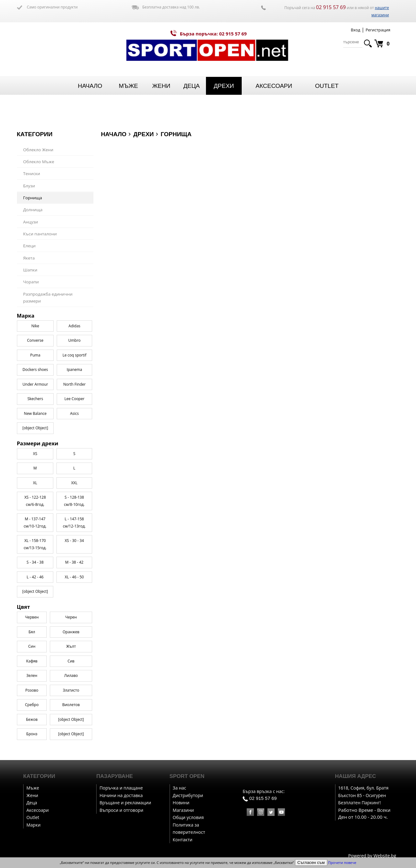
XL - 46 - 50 (74, 577)
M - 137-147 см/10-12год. (35, 522)
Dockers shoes (35, 370)
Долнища (33, 210)
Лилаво (71, 675)
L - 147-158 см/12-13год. (74, 522)
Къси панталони (40, 234)
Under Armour (35, 384)
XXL (74, 483)
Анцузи (31, 222)
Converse (35, 340)
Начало (90, 86)
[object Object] (35, 591)
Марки (33, 825)
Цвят (24, 607)
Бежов (32, 719)
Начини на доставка (121, 795)
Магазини (183, 810)
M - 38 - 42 (74, 562)
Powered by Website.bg (372, 856)
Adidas (75, 326)
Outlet (327, 86)
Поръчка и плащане (121, 788)
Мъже (128, 86)
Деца (192, 86)
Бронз (32, 734)
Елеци (29, 246)
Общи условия (188, 817)
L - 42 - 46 (35, 577)
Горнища (33, 198)
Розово (32, 690)
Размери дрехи (38, 443)
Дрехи (224, 86)
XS (35, 454)
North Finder (74, 384)
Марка (26, 316)
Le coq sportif (74, 355)
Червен (32, 617)
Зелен (32, 675)
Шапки (30, 270)
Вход (355, 30)
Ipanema (74, 370)
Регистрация (378, 30)
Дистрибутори (188, 795)
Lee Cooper (75, 399)
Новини (181, 803)
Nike (35, 326)
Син (32, 646)
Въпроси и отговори (122, 810)
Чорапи (31, 282)
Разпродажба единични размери (48, 298)
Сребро (32, 705)
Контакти (183, 840)
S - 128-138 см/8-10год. (74, 501)
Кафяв (32, 661)
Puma (35, 355)
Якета (29, 258)
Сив (71, 661)
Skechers (35, 399)
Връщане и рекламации (126, 803)
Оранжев (71, 632)
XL (35, 483)
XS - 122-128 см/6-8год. (35, 501)
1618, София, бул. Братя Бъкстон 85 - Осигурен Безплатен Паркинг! (363, 795)
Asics (75, 413)
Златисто (71, 690)
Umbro (74, 340)
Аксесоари (274, 86)
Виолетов (71, 705)
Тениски (32, 174)
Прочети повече (342, 863)
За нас (179, 788)
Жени (161, 86)
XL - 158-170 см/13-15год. (35, 544)
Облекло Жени (38, 150)
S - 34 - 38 (35, 562)
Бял (32, 632)
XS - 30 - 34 (74, 541)
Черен (71, 617)
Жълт (71, 646)
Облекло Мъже (39, 162)
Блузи (29, 186)
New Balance (35, 413)
